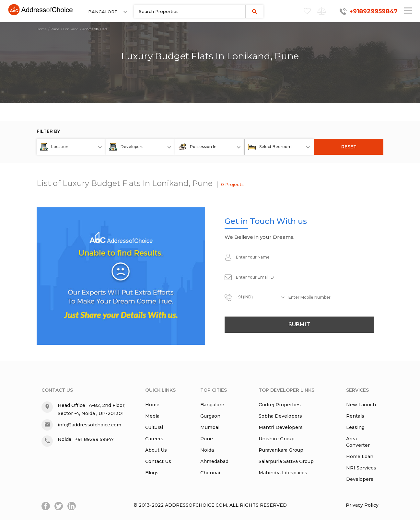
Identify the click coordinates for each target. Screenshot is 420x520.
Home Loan (360, 456)
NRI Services (361, 468)
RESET (349, 147)
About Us (156, 450)
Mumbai (210, 427)
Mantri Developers (281, 427)
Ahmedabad (214, 461)
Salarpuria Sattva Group (286, 461)
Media (152, 416)
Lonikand (71, 29)
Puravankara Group (281, 450)
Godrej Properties (280, 405)
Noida (207, 450)
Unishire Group (277, 439)
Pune (55, 29)
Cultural (154, 427)
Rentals (355, 416)
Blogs (152, 473)
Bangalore (212, 405)
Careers (154, 439)
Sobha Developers (280, 416)
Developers (360, 479)
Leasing (355, 427)
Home (42, 29)
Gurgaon (210, 416)
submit (299, 324)
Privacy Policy (362, 505)
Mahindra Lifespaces (283, 473)
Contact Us (158, 461)
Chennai (210, 473)
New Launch (361, 405)
